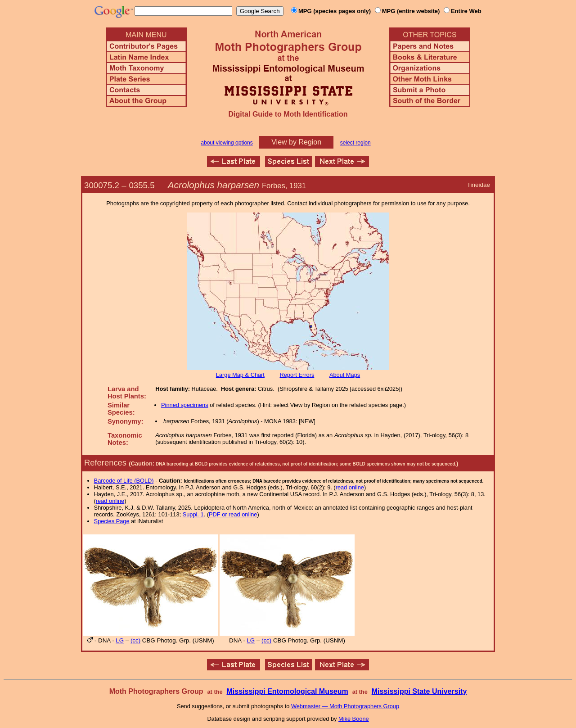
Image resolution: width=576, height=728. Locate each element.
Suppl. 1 (193, 514)
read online (350, 487)
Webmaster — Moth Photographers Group (345, 706)
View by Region (296, 142)
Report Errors (297, 375)
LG (120, 640)
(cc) (135, 640)
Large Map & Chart (240, 375)
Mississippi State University (419, 691)
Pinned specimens (185, 405)
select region (355, 143)
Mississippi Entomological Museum (287, 691)
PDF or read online (233, 514)
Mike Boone (354, 719)
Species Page (112, 521)
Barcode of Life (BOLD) (124, 481)
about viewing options (227, 143)
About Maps (345, 375)
